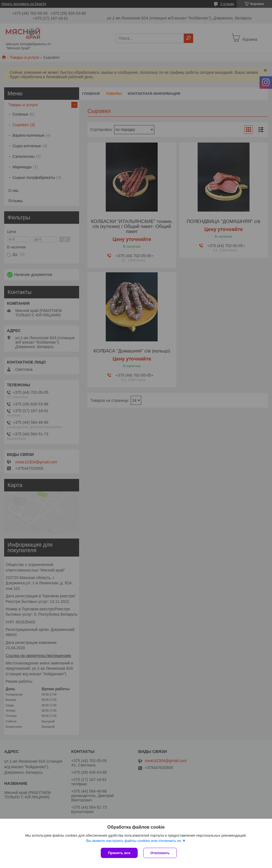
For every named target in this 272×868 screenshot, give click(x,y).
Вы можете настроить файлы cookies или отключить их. (134, 841)
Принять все (119, 853)
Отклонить (160, 853)
